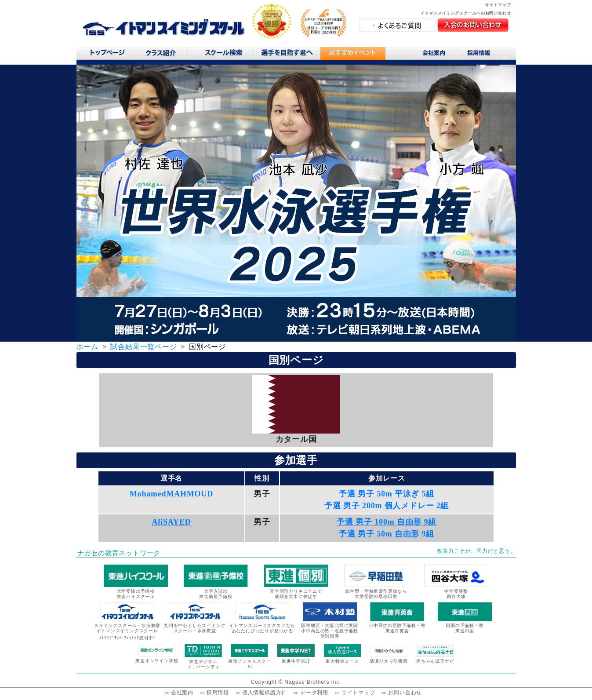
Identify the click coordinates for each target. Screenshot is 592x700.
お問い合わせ (405, 693)
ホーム (87, 347)
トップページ (107, 55)
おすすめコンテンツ (352, 56)
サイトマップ (498, 5)
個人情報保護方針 (265, 693)
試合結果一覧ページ (143, 347)
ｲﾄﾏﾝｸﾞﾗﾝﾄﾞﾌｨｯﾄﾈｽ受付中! (127, 638)
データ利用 (314, 693)
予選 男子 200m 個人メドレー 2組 (387, 506)
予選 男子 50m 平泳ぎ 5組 (387, 494)
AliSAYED (172, 522)
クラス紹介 (164, 56)
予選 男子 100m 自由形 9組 (387, 522)
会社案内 (435, 55)
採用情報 (482, 55)
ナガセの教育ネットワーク (119, 553)
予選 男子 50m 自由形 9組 (387, 534)
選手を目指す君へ (287, 55)
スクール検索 (225, 55)
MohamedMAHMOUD (171, 494)
